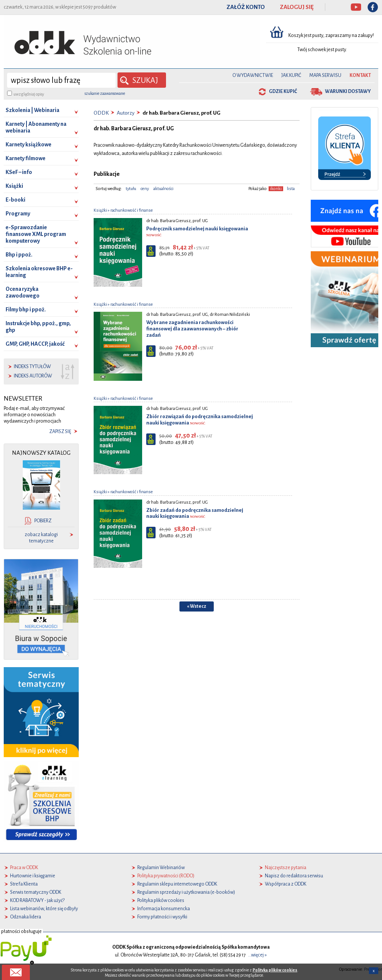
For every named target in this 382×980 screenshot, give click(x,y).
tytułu (131, 189)
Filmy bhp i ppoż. (26, 309)
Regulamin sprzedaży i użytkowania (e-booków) (186, 892)
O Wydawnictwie (253, 75)
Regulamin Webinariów (161, 868)
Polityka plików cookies (161, 900)
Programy (18, 214)
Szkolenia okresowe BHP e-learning (39, 272)
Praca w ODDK (24, 868)
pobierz (43, 521)
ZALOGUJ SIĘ (297, 7)
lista (291, 189)
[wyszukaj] (61, 80)
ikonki (276, 189)
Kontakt (360, 75)
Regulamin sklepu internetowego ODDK (177, 884)
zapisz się (60, 432)
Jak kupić (291, 75)
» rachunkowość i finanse (130, 210)
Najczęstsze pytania (286, 868)
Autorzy (126, 113)
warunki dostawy (348, 91)
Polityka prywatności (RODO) (166, 876)
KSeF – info (19, 172)
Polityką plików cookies (275, 973)
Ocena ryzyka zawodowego (23, 292)
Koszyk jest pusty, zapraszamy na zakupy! (331, 35)
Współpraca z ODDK (286, 884)
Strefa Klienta (24, 884)
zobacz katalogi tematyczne (41, 538)
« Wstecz (197, 606)
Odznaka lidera (26, 917)
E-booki (15, 200)
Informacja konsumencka (164, 909)
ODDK (101, 113)
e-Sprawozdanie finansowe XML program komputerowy (36, 234)
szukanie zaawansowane (105, 93)
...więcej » (257, 955)
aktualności (163, 189)
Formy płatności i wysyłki (162, 917)
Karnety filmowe (26, 158)
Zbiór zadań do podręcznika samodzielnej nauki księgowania (195, 513)
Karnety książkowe (29, 144)
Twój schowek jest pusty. (322, 50)
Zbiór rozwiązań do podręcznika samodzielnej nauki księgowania (200, 420)
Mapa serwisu (325, 75)
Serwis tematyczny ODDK (36, 892)
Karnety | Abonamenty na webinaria (36, 127)
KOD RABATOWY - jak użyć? (37, 900)
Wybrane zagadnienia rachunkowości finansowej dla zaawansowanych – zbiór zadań (192, 329)
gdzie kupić (283, 91)
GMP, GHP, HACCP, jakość (35, 344)
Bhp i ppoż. (19, 255)
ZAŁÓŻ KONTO (246, 7)
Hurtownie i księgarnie (33, 876)
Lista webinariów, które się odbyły (44, 909)
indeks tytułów (32, 367)
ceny (145, 189)
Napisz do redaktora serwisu (294, 876)
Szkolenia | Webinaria (32, 110)
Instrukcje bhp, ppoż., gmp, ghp (38, 327)
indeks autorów (33, 376)
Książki (14, 186)
